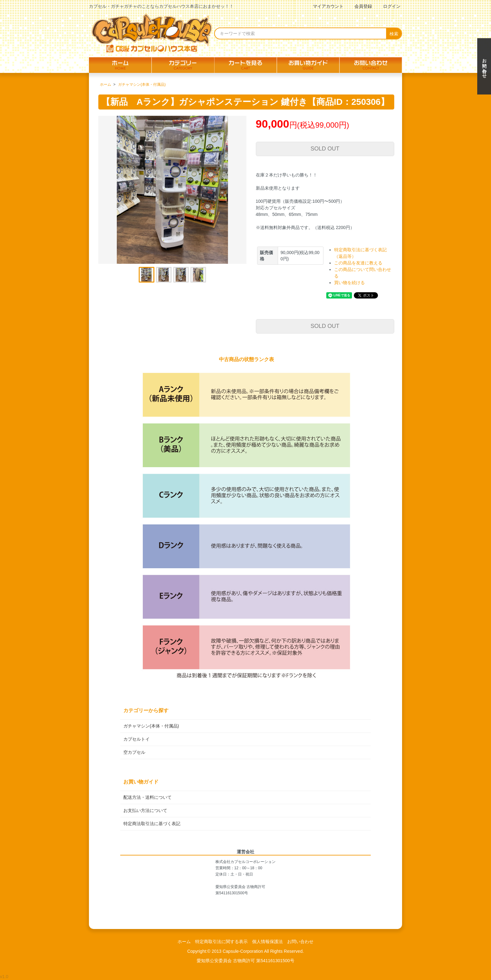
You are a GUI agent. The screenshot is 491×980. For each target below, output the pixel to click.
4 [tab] (198, 275)
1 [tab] (147, 275)
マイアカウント (325, 6)
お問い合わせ (300, 942)
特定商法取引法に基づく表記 (152, 824)
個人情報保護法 (267, 942)
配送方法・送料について (147, 797)
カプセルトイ (137, 739)
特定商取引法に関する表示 (221, 942)
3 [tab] (181, 275)
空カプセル (134, 752)
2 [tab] (164, 275)
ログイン (388, 6)
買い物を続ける (349, 283)
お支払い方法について (145, 810)
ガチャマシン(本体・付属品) (142, 84)
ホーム (106, 84)
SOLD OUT (325, 149)
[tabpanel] (172, 190)
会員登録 (360, 6)
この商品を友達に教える (358, 263)
